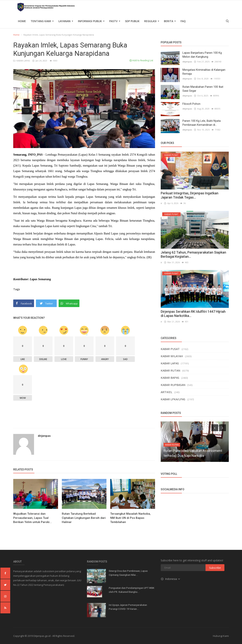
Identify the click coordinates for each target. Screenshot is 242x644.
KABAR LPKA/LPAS (173, 399)
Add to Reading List (141, 60)
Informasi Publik (91, 21)
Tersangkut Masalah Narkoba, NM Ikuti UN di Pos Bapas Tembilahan (130, 518)
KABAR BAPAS (170, 378)
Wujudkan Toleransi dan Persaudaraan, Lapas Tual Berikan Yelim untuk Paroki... (33, 518)
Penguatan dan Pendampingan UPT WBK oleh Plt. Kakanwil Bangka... (131, 590)
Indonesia (171, 579)
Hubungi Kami (221, 636)
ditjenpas (44, 436)
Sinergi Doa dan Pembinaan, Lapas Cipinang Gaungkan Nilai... (128, 573)
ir (161, 203)
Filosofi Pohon (191, 104)
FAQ (183, 21)
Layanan (66, 21)
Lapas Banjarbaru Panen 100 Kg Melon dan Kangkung (202, 55)
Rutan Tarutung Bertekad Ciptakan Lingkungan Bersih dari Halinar (84, 518)
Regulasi (152, 21)
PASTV (115, 21)
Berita (170, 21)
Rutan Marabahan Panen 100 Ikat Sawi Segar (203, 89)
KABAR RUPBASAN (173, 385)
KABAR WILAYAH (172, 356)
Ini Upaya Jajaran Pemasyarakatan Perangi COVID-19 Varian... (128, 607)
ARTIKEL (166, 392)
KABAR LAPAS (22, 61)
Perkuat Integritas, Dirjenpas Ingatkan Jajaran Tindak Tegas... (190, 195)
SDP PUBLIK (132, 21)
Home (22, 21)
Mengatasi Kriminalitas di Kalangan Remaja (204, 72)
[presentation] (215, 428)
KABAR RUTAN (170, 370)
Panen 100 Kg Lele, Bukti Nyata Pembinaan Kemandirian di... (202, 123)
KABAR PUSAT (170, 349)
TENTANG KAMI (42, 21)
